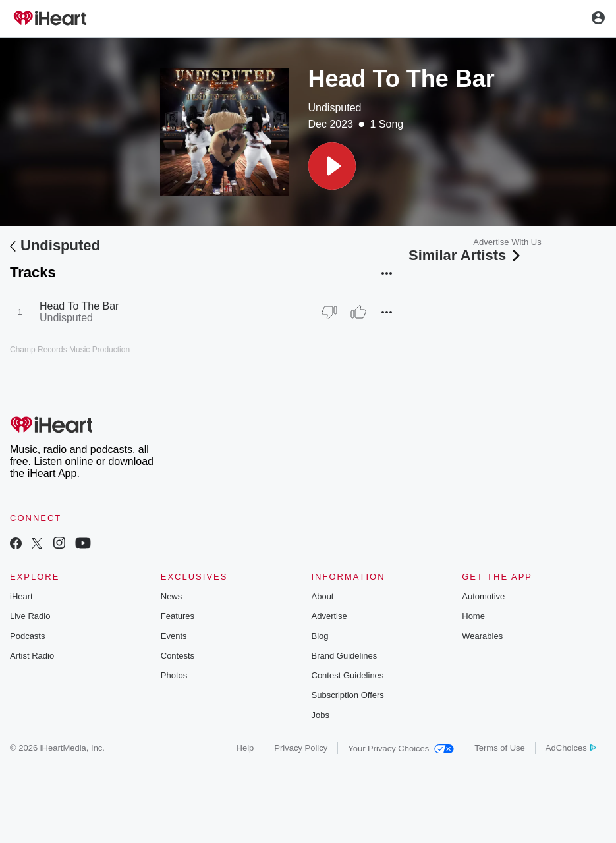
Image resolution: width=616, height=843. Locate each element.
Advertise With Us (507, 242)
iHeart (21, 596)
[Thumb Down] (329, 312)
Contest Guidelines (348, 675)
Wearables (482, 636)
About (323, 596)
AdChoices (571, 748)
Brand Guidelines (345, 656)
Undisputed (335, 108)
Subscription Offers (348, 695)
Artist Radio (32, 656)
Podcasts (27, 636)
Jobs (321, 715)
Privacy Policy (301, 748)
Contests (178, 656)
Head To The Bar (79, 306)
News (172, 596)
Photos (174, 675)
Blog (320, 636)
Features (178, 616)
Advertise (329, 616)
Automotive (483, 596)
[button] (332, 166)
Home (473, 616)
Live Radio (30, 616)
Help (245, 748)
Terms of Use (500, 748)
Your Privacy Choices (401, 748)
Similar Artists (466, 255)
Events (174, 636)
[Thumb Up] (358, 312)
